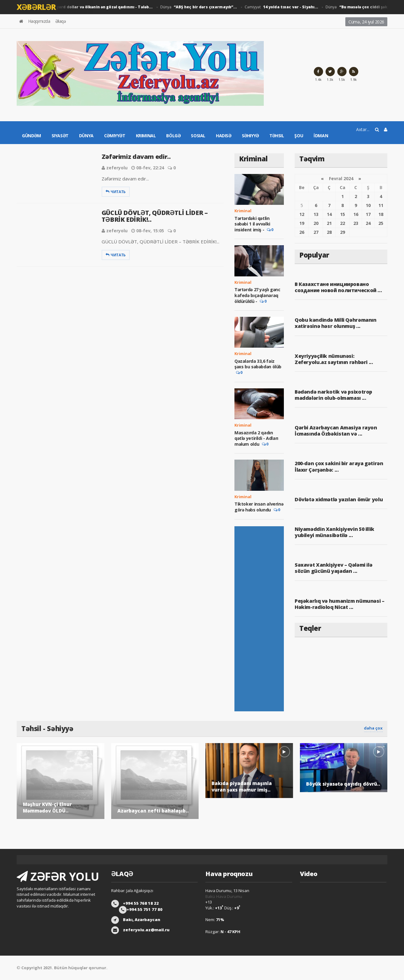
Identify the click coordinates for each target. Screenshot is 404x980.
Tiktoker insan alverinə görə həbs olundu (259, 507)
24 (368, 223)
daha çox (373, 728)
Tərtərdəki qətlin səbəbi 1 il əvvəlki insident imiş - (252, 224)
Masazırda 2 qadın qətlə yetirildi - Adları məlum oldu (256, 438)
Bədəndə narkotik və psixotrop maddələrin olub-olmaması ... (333, 395)
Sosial (198, 136)
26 (302, 232)
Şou (299, 136)
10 (368, 205)
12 (302, 214)
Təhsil (277, 136)
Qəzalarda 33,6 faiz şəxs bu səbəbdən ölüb (258, 364)
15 (343, 214)
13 (316, 214)
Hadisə (224, 136)
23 (356, 223)
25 (381, 223)
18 (381, 214)
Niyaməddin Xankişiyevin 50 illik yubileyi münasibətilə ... (334, 532)
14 (329, 214)
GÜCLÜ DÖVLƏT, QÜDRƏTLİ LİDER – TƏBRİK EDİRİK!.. (155, 216)
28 (329, 232)
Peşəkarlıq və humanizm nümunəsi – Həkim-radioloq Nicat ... (339, 604)
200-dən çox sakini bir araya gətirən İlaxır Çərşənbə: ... (339, 466)
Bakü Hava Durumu (224, 896)
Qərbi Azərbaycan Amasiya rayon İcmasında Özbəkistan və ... (336, 431)
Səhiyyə (250, 136)
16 (356, 214)
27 (316, 232)
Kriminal (146, 136)
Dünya (82, 7)
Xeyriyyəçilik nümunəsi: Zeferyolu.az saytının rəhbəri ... (341, 359)
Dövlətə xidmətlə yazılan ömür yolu (339, 499)
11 (381, 205)
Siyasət (60, 136)
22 (343, 223)
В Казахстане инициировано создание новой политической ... (338, 287)
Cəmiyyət (279, 7)
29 (343, 232)
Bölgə (173, 136)
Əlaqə (61, 21)
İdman (321, 136)
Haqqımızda (39, 21)
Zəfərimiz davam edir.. (136, 157)
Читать (116, 192)
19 (302, 223)
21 (329, 223)
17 (368, 214)
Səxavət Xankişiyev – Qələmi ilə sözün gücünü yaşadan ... (333, 568)
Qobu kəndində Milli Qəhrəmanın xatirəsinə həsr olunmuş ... (335, 323)
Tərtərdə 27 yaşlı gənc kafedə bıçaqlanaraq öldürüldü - (257, 295)
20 (316, 223)
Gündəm (32, 136)
